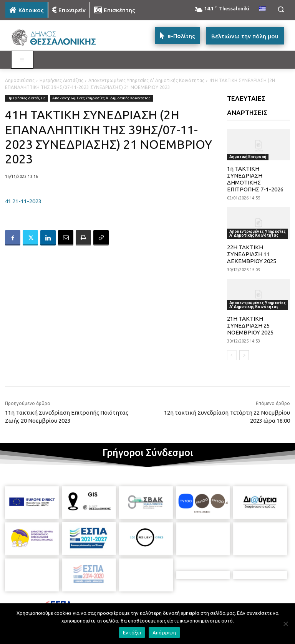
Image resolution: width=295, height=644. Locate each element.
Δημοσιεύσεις (20, 80)
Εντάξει (132, 632)
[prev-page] (232, 355)
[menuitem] (262, 9)
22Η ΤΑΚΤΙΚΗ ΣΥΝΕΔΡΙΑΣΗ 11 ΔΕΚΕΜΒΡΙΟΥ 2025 (252, 254)
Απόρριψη (164, 632)
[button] (281, 9)
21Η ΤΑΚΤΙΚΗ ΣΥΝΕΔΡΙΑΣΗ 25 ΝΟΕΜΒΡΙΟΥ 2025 (250, 325)
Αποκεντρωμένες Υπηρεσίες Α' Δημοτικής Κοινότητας (146, 80)
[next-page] (244, 355)
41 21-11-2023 (23, 201)
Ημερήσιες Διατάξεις (61, 80)
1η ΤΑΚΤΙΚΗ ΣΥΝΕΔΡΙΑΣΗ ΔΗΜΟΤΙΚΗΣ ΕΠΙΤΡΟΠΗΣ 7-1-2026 (255, 179)
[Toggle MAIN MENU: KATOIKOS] (22, 60)
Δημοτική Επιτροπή (248, 157)
